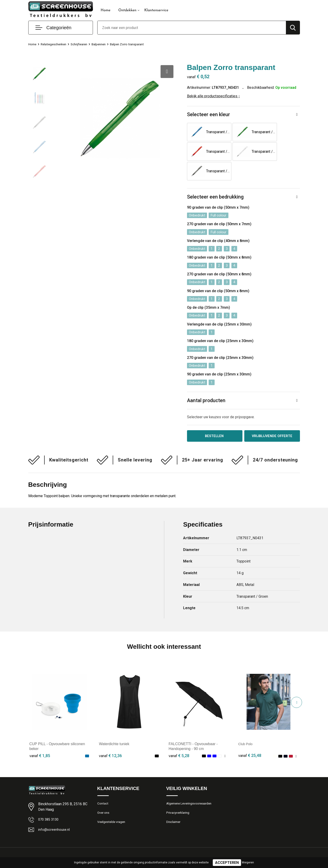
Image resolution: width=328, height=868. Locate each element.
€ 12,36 (110, 739)
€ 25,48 (250, 739)
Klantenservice (156, 10)
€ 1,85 (40, 739)
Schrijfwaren (84, 44)
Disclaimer (174, 807)
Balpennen (106, 44)
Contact (103, 787)
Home (106, 10)
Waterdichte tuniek (114, 727)
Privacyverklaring (179, 797)
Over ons (104, 797)
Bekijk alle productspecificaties (213, 96)
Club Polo (246, 727)
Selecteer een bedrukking (215, 178)
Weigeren (248, 862)
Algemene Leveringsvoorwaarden (191, 787)
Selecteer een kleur (209, 115)
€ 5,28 (179, 739)
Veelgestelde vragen (113, 807)
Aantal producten (207, 383)
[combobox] (192, 28)
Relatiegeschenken (56, 44)
